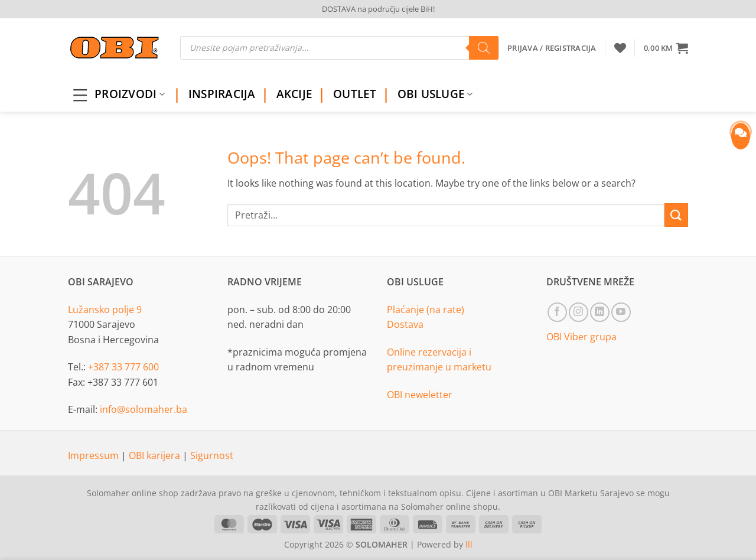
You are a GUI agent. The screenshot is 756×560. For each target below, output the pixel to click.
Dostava (405, 324)
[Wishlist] (620, 48)
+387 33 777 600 (123, 367)
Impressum (94, 455)
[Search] (484, 48)
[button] (666, 48)
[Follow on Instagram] (579, 312)
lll (469, 544)
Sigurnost (212, 455)
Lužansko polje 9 (105, 310)
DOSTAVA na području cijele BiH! (378, 9)
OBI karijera (156, 455)
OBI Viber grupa (581, 337)
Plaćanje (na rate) (426, 310)
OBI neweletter (420, 395)
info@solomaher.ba (144, 409)
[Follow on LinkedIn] (600, 312)
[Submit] (676, 215)
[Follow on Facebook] (557, 312)
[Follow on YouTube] (621, 312)
